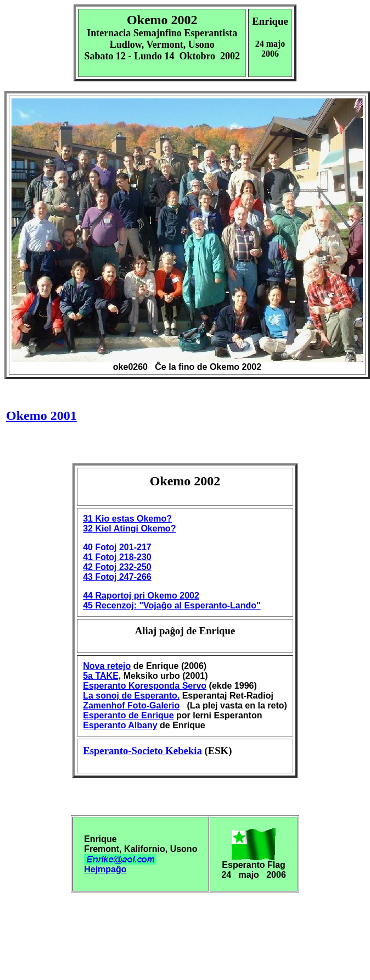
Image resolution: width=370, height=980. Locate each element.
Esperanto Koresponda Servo (145, 686)
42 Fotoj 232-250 (117, 567)
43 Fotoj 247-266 (117, 577)
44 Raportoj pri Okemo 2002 (141, 596)
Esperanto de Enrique (128, 715)
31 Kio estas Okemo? (127, 519)
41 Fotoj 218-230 (117, 557)
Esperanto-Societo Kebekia (142, 751)
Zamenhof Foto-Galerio (131, 705)
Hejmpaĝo (105, 869)
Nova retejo (107, 666)
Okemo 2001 (41, 416)
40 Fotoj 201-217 (117, 547)
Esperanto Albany (120, 725)
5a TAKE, (102, 676)
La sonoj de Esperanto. (131, 696)
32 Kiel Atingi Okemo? (129, 528)
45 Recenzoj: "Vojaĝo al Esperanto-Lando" (172, 605)
